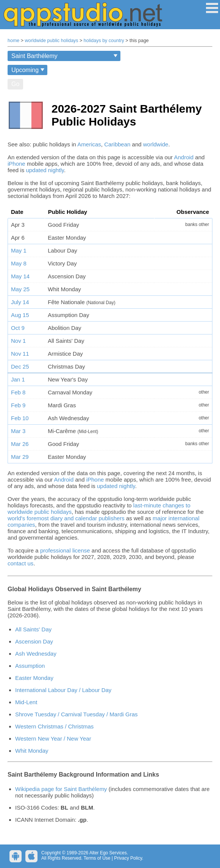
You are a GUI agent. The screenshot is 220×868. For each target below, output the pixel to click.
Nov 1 (18, 341)
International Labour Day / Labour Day (63, 690)
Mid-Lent (26, 702)
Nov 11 (20, 354)
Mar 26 (20, 444)
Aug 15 (20, 315)
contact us (20, 563)
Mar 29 (20, 457)
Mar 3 (18, 431)
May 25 (20, 289)
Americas (89, 144)
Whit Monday (32, 751)
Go (15, 84)
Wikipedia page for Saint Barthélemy (61, 789)
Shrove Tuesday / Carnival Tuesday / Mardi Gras (76, 714)
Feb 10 (20, 418)
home (13, 41)
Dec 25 (20, 367)
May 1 (19, 250)
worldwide (156, 144)
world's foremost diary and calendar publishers (66, 518)
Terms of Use (97, 858)
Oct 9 (18, 328)
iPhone (16, 164)
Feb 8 (18, 392)
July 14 (20, 302)
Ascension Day (34, 641)
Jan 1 (18, 379)
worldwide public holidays (52, 41)
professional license (65, 550)
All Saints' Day (33, 629)
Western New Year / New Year (53, 739)
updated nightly (45, 170)
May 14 (20, 276)
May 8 (19, 263)
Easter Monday (34, 678)
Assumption (30, 666)
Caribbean (117, 144)
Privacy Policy (128, 858)
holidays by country (104, 41)
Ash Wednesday (36, 654)
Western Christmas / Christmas (54, 726)
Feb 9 (18, 405)
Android (184, 157)
